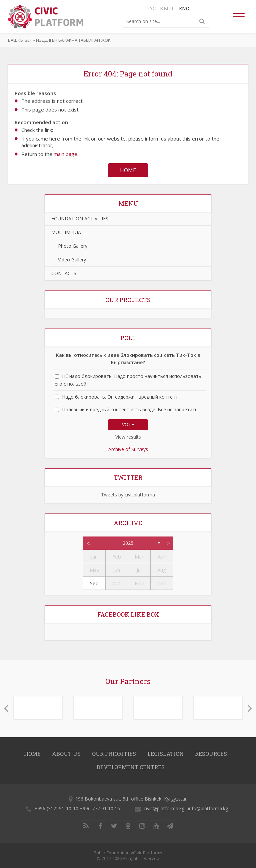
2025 (128, 543)
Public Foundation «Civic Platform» (128, 853)
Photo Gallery (69, 246)
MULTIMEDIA (66, 232)
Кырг (167, 9)
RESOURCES (211, 754)
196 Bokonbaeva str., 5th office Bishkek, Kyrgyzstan (131, 799)
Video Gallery (69, 260)
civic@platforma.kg (164, 808)
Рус (151, 9)
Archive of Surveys (128, 449)
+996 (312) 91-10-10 (56, 808)
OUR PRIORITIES (114, 754)
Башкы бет (20, 40)
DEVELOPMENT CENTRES (131, 767)
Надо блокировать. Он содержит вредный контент (120, 397)
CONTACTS (64, 273)
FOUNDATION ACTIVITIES (80, 219)
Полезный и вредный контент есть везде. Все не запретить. (130, 409)
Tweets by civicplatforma (128, 495)
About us (66, 754)
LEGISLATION (165, 754)
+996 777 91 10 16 (100, 808)
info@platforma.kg (208, 808)
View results (128, 437)
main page (65, 154)
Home (128, 170)
